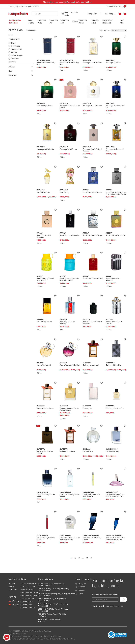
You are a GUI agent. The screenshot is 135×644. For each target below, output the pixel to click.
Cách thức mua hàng (28, 586)
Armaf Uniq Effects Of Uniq (93, 279)
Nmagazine (92, 14)
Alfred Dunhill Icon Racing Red (69, 64)
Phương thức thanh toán (29, 595)
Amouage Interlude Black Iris (115, 107)
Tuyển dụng (13, 589)
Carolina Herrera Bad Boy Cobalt (92, 539)
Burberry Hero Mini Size (115, 408)
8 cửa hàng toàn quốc (71, 14)
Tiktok (79, 594)
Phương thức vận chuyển (29, 592)
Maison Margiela (17, 56)
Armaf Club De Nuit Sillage (93, 235)
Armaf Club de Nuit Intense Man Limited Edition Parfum (116, 193)
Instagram (81, 584)
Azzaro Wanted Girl (44, 365)
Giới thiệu (12, 584)
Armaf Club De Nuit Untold (116, 235)
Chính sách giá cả (27, 601)
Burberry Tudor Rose (68, 451)
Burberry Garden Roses (45, 408)
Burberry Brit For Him (114, 365)
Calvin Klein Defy (112, 451)
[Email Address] (105, 599)
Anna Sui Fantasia (43, 192)
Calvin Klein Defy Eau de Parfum (46, 496)
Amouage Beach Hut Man (92, 63)
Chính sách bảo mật (28, 607)
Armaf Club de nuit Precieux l (70, 236)
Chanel (13, 43)
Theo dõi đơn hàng (27, 598)
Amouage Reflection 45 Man (115, 150)
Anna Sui (14, 52)
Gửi (123, 599)
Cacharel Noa (88, 451)
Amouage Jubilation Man (46, 149)
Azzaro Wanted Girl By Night (70, 365)
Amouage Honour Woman (92, 106)
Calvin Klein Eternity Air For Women (70, 496)
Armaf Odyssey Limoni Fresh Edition (45, 280)
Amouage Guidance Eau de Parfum (70, 107)
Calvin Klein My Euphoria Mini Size (46, 539)
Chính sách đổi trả (27, 604)
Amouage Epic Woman (45, 106)
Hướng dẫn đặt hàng (28, 589)
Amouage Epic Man (113, 63)
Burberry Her (88, 408)
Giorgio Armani (16, 49)
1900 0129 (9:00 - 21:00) (113, 606)
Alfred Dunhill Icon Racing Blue (46, 64)
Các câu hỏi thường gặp (29, 584)
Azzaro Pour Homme (44, 322)
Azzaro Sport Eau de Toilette (67, 323)
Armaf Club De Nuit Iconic (92, 192)
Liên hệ (11, 586)
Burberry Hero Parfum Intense (45, 452)
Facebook (81, 587)
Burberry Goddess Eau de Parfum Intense (69, 409)
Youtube (80, 590)
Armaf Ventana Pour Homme (113, 280)
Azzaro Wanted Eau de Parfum (114, 323)
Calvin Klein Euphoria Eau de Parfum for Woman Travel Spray (115, 496)
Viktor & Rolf (15, 46)
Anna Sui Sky (65, 192)
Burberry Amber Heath (91, 365)
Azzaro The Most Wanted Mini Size (92, 323)
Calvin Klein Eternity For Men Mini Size (92, 496)
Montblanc (15, 59)
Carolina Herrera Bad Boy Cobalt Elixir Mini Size (115, 539)
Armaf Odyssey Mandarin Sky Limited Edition (69, 280)
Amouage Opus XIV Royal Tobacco (92, 150)
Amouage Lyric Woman (68, 149)
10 (87, 558)
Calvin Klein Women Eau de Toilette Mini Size (70, 539)
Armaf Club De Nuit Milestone (44, 236)
